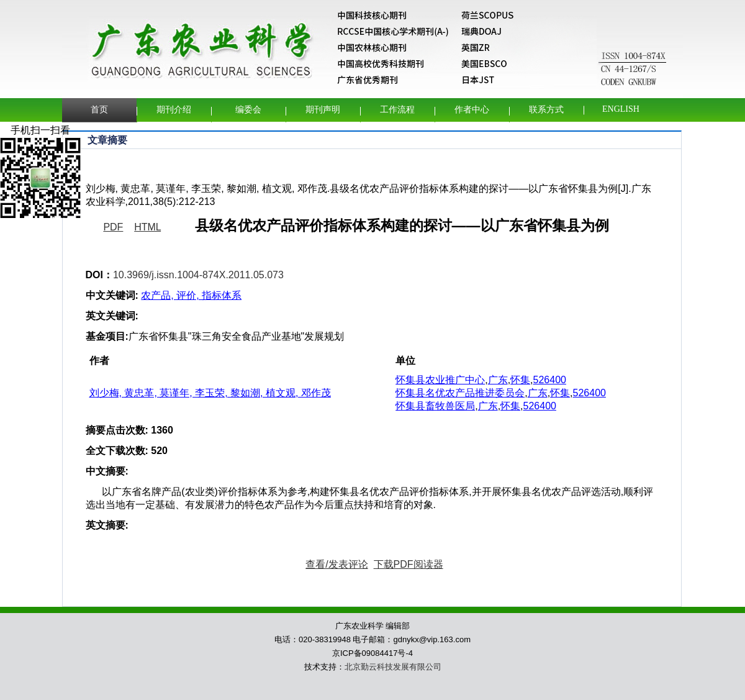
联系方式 (546, 110)
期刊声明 (323, 110)
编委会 (248, 110)
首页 (99, 110)
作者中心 (472, 110)
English (621, 109)
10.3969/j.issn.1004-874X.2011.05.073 (198, 275)
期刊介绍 (174, 110)
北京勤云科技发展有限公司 (393, 667)
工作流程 (397, 110)
